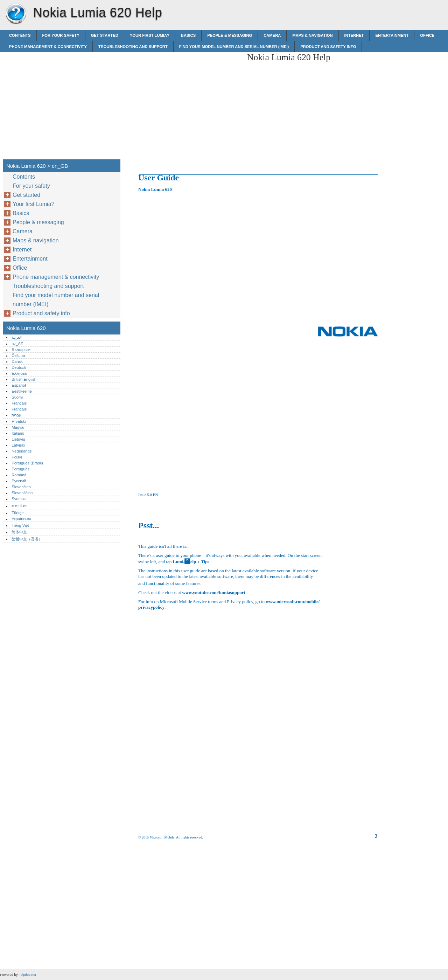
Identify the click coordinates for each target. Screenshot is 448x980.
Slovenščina (22, 493)
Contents (20, 35)
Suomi (17, 397)
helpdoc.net (27, 975)
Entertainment (392, 35)
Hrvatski (19, 421)
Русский (19, 481)
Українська (21, 519)
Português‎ (20, 469)
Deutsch (19, 367)
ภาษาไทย (20, 506)
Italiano (18, 433)
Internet (354, 35)
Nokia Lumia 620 (16, 14)
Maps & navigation (312, 35)
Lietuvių (18, 439)
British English (24, 379)
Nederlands (22, 451)
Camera (272, 35)
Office (427, 35)
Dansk (17, 361)
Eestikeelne (22, 391)
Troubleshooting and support (133, 47)
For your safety (61, 35)
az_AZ (17, 344)
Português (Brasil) (27, 463)
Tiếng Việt (20, 525)
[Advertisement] (183, 101)
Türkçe (17, 513)
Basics (188, 35)
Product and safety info (328, 47)
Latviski (18, 445)
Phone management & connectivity (48, 47)
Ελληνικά (19, 373)
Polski (17, 457)
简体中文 (19, 532)
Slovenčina (21, 487)
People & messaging (230, 35)
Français (19, 403)
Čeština (18, 356)
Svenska (19, 499)
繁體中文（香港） (27, 539)
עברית (16, 415)
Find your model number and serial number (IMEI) (234, 47)
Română (19, 475)
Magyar (18, 427)
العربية (17, 337)
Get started (105, 35)
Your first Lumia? (150, 35)
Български (21, 350)
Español (19, 385)
